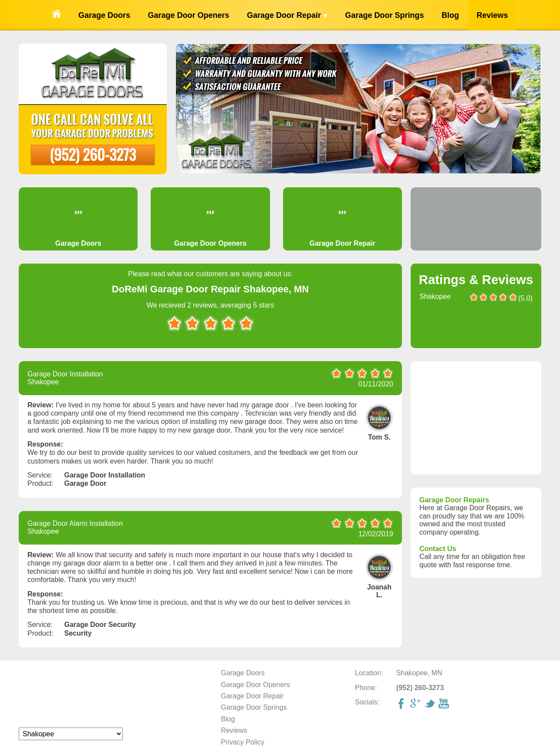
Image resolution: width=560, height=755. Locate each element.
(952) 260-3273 (93, 154)
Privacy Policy (243, 742)
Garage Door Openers (188, 15)
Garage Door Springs (384, 15)
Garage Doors (104, 15)
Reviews (492, 15)
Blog (450, 15)
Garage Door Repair (287, 15)
